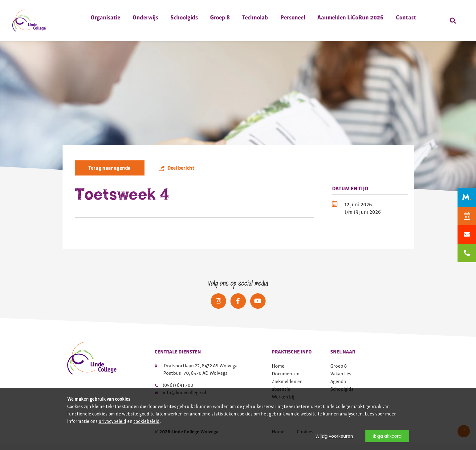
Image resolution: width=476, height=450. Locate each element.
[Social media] (218, 308)
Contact (406, 17)
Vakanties (341, 380)
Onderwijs (145, 17)
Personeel (293, 17)
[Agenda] (467, 216)
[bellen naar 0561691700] (467, 253)
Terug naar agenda (110, 171)
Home (278, 372)
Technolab (255, 17)
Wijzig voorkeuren (334, 436)
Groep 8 (220, 17)
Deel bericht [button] (177, 171)
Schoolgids (184, 17)
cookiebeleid (146, 421)
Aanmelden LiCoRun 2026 (350, 17)
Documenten (286, 380)
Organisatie (105, 17)
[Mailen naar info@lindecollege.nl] (467, 234)
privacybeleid (112, 421)
